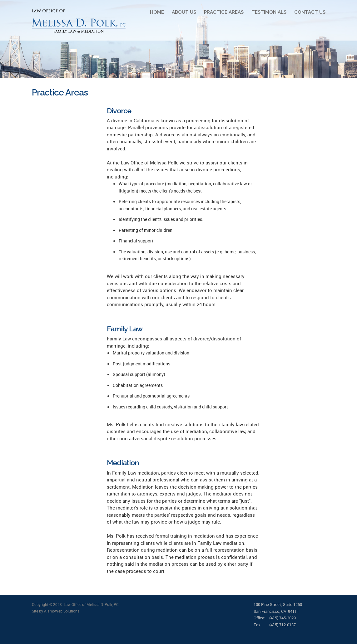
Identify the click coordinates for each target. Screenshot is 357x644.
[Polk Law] (79, 21)
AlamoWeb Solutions (62, 611)
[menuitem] (153, 12)
